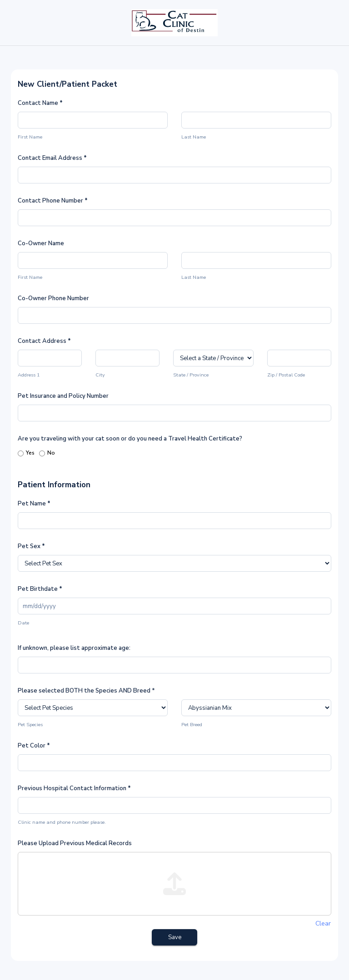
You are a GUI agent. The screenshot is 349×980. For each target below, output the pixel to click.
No (47, 453)
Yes (26, 453)
